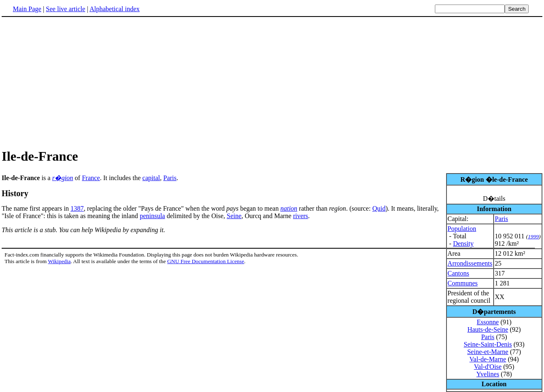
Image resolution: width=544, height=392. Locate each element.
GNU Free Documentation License (205, 261)
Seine (234, 216)
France (91, 178)
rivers (301, 216)
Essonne (488, 322)
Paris (501, 219)
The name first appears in (36, 208)
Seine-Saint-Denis (488, 344)
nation (289, 208)
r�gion (63, 178)
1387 (77, 208)
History (15, 193)
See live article (66, 9)
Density (463, 244)
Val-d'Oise (488, 367)
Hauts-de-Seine (488, 329)
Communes (463, 283)
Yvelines (488, 374)
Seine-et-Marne (488, 352)
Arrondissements (470, 263)
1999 (533, 236)
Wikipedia (59, 261)
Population (462, 229)
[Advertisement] (71, 82)
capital (151, 178)
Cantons (458, 273)
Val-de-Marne (488, 359)
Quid (379, 208)
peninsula (152, 216)
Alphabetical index (114, 9)
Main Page (27, 9)
